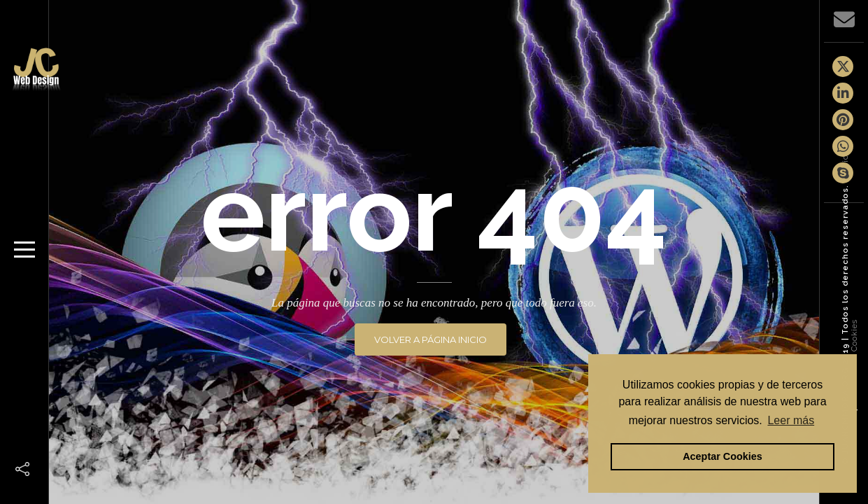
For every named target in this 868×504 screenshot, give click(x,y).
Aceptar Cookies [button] (723, 456)
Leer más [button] (791, 420)
